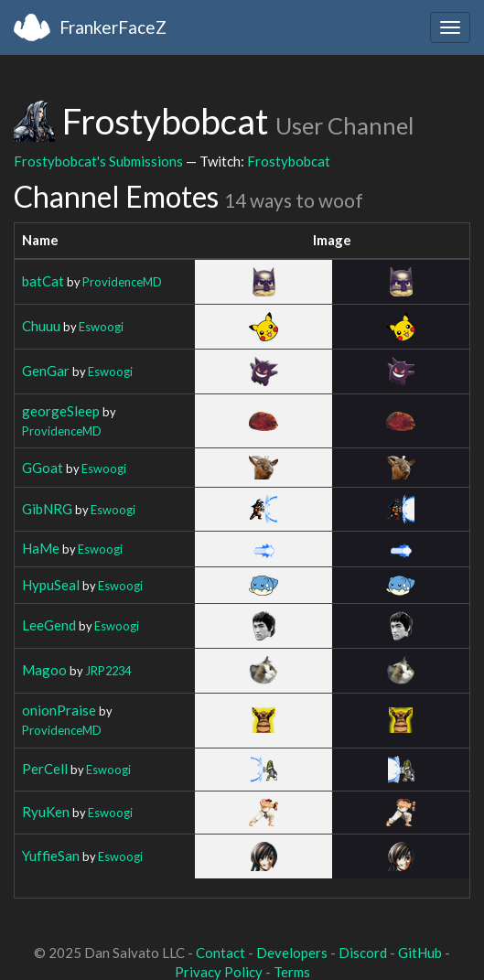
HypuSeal (51, 585)
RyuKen (46, 812)
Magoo (44, 670)
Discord (363, 953)
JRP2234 (108, 671)
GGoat (43, 468)
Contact (220, 953)
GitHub (420, 953)
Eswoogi (101, 327)
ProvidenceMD (122, 282)
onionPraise (59, 710)
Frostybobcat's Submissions (98, 161)
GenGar (46, 371)
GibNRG (47, 509)
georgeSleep (61, 411)
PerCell (45, 769)
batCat (43, 281)
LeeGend (49, 625)
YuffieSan (51, 856)
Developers (292, 953)
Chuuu (41, 326)
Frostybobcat (289, 161)
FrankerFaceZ (113, 27)
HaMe (41, 548)
